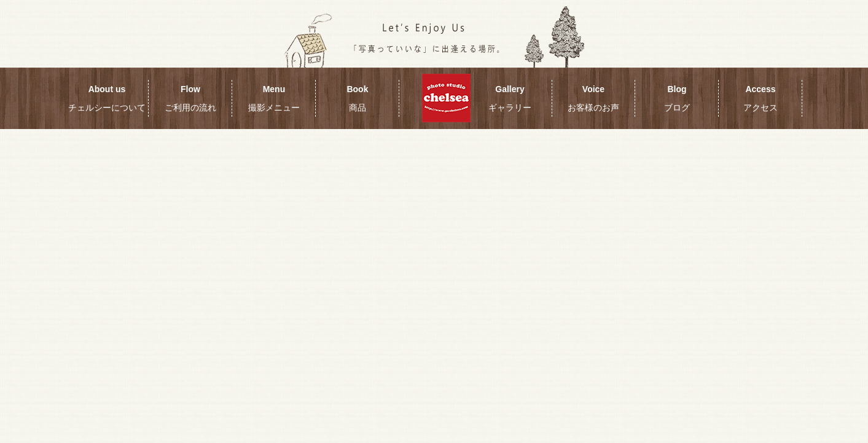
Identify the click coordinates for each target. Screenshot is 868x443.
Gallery (510, 98)
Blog (677, 98)
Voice (593, 98)
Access (760, 98)
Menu (274, 98)
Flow (190, 98)
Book (357, 98)
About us (107, 98)
